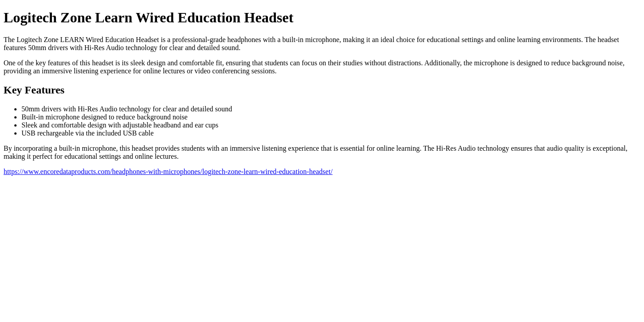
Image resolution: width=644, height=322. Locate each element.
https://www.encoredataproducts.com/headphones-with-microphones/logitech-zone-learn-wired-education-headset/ (168, 172)
